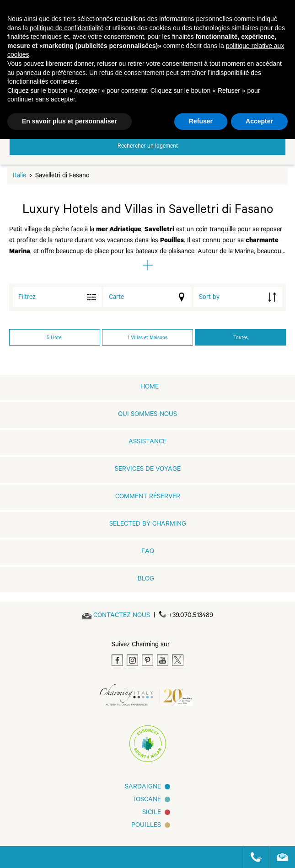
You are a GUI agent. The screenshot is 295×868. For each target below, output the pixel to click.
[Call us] (252, 857)
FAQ (148, 552)
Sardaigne (143, 788)
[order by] (238, 297)
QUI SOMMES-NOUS (147, 415)
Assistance (147, 442)
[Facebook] (117, 660)
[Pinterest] (147, 660)
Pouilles (146, 826)
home (150, 388)
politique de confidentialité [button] (67, 28)
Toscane (147, 800)
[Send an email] (122, 616)
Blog (146, 580)
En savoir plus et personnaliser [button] (70, 121)
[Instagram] (132, 660)
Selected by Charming (148, 525)
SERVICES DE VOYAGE (148, 470)
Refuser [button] (201, 121)
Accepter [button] (259, 121)
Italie (19, 176)
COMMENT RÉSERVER (148, 497)
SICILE (152, 813)
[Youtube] (163, 660)
